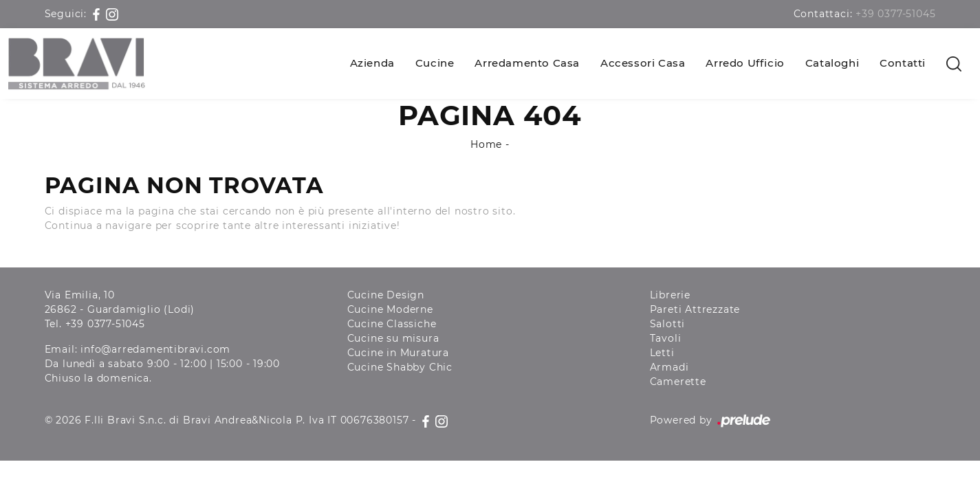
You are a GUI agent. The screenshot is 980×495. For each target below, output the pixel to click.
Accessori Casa (643, 63)
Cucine (435, 63)
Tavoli (666, 338)
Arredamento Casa (527, 63)
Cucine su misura (393, 338)
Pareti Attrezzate (695, 309)
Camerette (678, 382)
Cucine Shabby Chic (400, 367)
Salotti (668, 324)
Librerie (670, 295)
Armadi (669, 367)
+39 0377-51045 (895, 14)
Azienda (372, 63)
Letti (662, 353)
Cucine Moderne (390, 309)
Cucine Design (386, 295)
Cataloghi (832, 63)
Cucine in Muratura (398, 353)
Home (486, 144)
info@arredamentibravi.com (155, 349)
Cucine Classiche (392, 324)
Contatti (903, 63)
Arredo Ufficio (745, 63)
